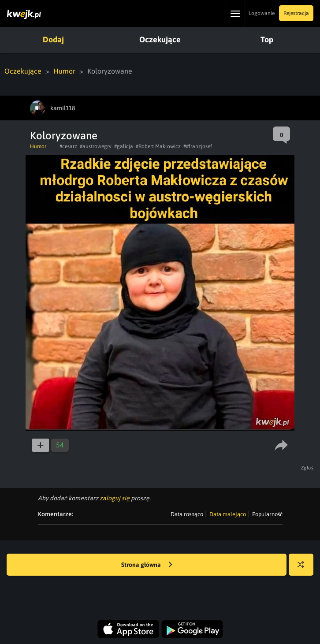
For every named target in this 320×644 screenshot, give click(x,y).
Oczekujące (160, 39)
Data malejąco (228, 514)
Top (267, 39)
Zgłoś (307, 468)
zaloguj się (115, 498)
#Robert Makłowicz (158, 146)
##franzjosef (198, 146)
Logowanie (262, 13)
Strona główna (147, 565)
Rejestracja (296, 13)
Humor (64, 71)
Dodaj (53, 39)
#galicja (124, 146)
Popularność (267, 514)
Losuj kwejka (304, 569)
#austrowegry (96, 146)
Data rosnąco (187, 514)
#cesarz (68, 146)
